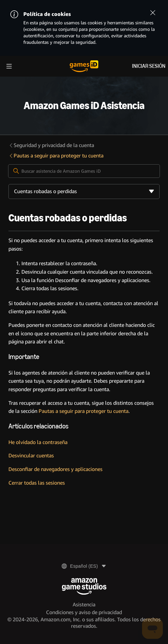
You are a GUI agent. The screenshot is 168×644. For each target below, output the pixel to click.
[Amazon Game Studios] (84, 586)
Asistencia (84, 605)
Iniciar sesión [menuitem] (149, 66)
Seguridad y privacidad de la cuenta (51, 145)
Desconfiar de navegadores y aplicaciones (55, 469)
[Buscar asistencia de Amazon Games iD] (84, 171)
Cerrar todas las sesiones (37, 483)
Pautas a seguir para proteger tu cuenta (56, 156)
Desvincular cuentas (31, 456)
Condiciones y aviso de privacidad (84, 612)
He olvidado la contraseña (38, 442)
